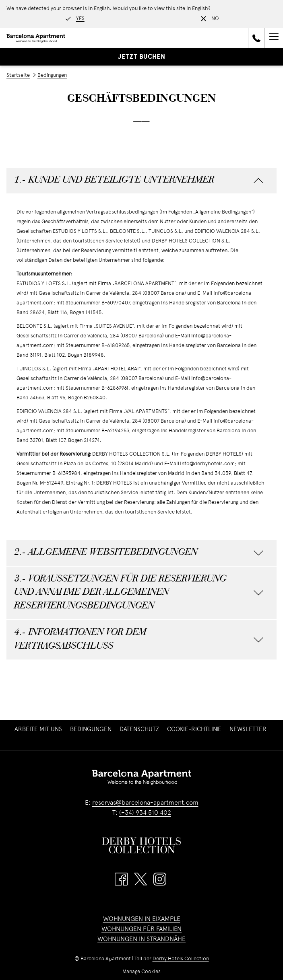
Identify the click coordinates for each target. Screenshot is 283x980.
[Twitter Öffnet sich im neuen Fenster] (140, 879)
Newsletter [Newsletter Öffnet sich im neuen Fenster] (249, 729)
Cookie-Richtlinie (194, 729)
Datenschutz (139, 729)
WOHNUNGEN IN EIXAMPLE (142, 919)
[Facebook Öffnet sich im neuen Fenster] (121, 879)
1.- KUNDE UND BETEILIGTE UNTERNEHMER (139, 180)
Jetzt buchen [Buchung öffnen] (142, 57)
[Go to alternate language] (75, 19)
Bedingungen (91, 729)
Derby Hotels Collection (181, 959)
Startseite (18, 76)
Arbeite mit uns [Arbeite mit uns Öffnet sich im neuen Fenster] (39, 729)
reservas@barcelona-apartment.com (145, 803)
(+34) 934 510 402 (145, 813)
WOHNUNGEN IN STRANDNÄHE (141, 939)
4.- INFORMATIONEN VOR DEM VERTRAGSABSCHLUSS (139, 639)
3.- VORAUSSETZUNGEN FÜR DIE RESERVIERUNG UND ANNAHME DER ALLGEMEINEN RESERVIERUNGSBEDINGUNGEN (139, 593)
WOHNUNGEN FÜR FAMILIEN (141, 929)
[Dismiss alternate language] (210, 19)
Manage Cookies (141, 972)
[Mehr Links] (274, 38)
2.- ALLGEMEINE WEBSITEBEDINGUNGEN (139, 553)
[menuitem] (38, 729)
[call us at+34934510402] (256, 38)
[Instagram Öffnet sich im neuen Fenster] (160, 879)
